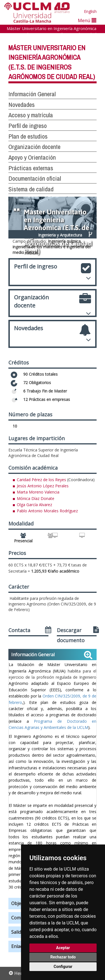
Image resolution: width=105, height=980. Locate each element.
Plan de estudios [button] (28, 136)
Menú (87, 20)
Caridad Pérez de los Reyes (41, 480)
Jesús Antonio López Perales (43, 486)
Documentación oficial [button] (35, 178)
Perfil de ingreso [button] (28, 126)
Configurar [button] (63, 967)
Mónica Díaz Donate (36, 498)
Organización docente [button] (34, 147)
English (90, 11)
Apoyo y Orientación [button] (32, 157)
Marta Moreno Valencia (38, 492)
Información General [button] (32, 94)
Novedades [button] (22, 105)
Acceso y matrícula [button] (31, 115)
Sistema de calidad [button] (31, 189)
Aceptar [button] (63, 948)
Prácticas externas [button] (31, 168)
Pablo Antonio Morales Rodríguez (47, 511)
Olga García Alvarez (34, 505)
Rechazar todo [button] (63, 957)
